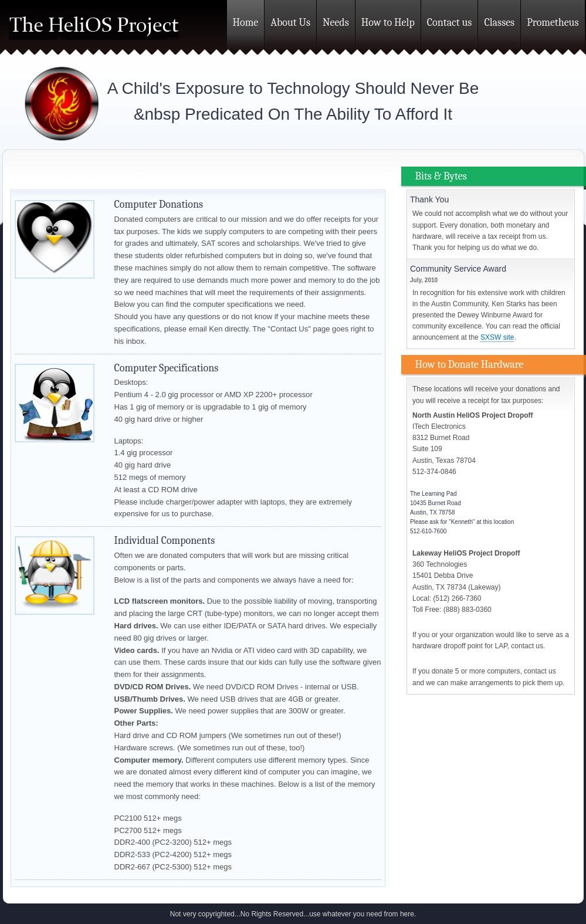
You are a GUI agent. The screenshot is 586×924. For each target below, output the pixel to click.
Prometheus (553, 23)
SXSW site (497, 337)
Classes (499, 23)
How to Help (388, 23)
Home (246, 23)
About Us (290, 23)
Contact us (450, 23)
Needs (336, 23)
